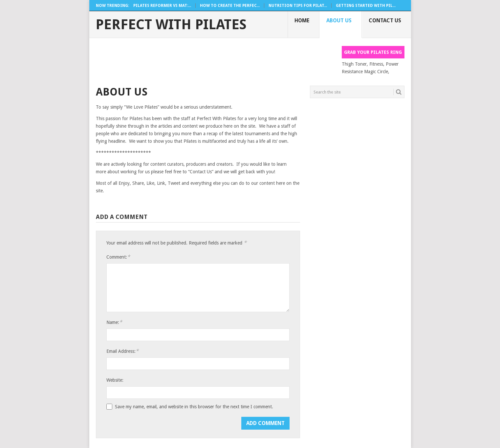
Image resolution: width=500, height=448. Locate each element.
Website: (115, 380)
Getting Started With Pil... (366, 6)
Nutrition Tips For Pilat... (298, 6)
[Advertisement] (215, 61)
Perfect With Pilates (171, 25)
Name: (114, 322)
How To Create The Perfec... (230, 6)
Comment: (118, 257)
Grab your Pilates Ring (373, 52)
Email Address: (122, 351)
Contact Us (385, 21)
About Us (339, 21)
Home (302, 21)
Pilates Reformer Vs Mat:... (162, 6)
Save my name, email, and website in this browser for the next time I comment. (194, 407)
